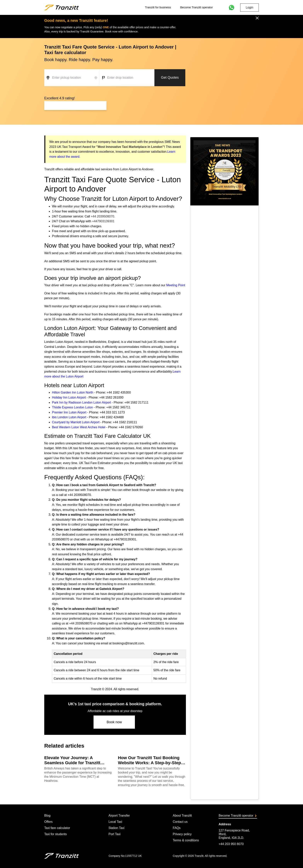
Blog (47, 816)
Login (249, 7)
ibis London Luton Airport (69, 417)
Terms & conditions (186, 840)
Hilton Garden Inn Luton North (73, 392)
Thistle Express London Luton (72, 407)
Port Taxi (114, 834)
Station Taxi (116, 828)
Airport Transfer (119, 816)
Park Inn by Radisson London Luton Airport (81, 402)
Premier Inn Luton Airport (69, 412)
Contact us (180, 822)
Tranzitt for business (158, 7)
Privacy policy (182, 834)
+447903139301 (103, 221)
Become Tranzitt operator (197, 7)
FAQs (177, 828)
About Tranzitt (182, 816)
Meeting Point (176, 285)
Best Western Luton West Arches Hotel (79, 427)
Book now (114, 722)
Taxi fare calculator (57, 828)
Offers (48, 822)
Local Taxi (115, 822)
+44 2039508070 (103, 216)
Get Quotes (170, 78)
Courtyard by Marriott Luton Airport (76, 422)
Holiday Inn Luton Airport (69, 397)
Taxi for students (56, 834)
